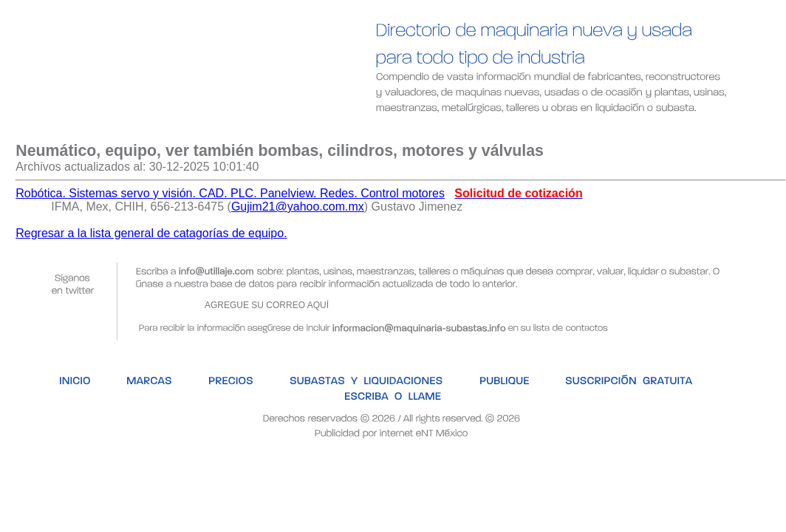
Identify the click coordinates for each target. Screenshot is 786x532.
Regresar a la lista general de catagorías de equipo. (151, 233)
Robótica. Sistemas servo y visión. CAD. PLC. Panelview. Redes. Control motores (230, 193)
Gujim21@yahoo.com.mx (298, 207)
